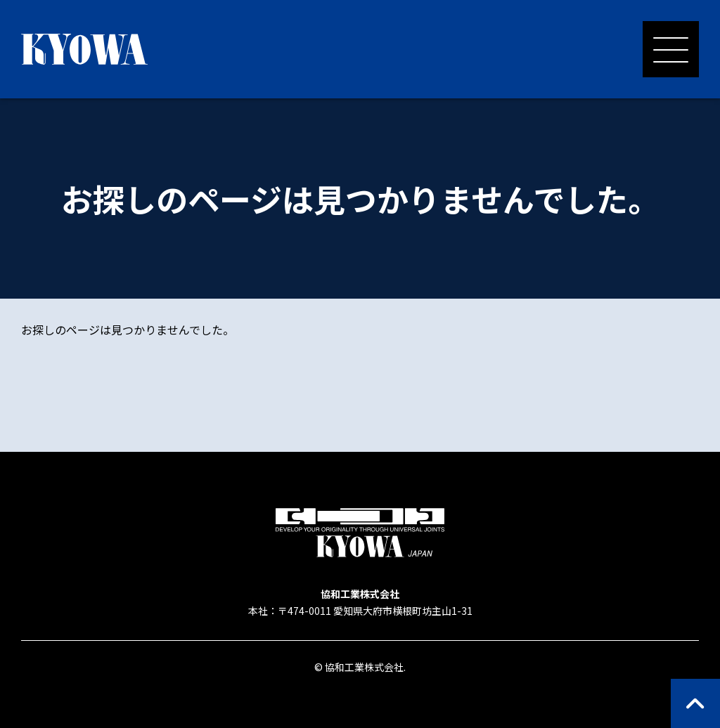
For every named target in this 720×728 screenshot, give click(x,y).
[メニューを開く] (671, 49)
